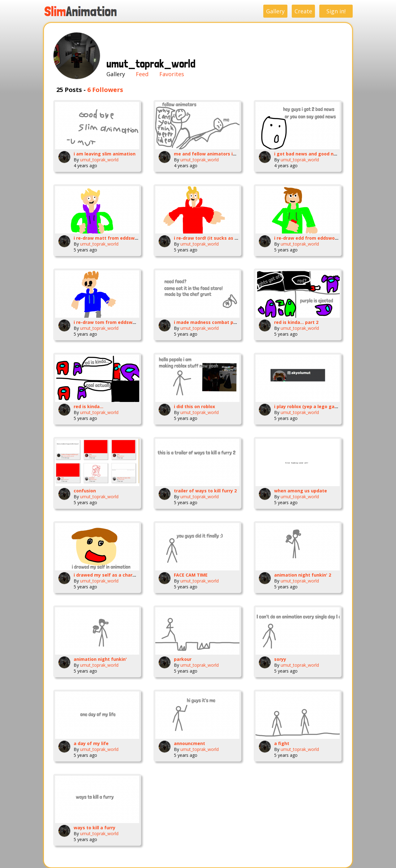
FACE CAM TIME (191, 575)
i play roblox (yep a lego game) (309, 406)
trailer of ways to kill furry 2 (205, 491)
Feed (142, 74)
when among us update (301, 491)
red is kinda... (88, 406)
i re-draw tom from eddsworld (107, 322)
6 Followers (105, 90)
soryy (280, 659)
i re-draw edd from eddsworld (307, 238)
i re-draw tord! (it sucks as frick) (210, 238)
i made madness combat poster (210, 322)
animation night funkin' (100, 659)
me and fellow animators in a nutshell (216, 154)
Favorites (172, 74)
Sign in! (336, 11)
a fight (282, 743)
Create (303, 11)
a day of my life (91, 743)
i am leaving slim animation (105, 154)
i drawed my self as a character (109, 575)
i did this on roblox (194, 406)
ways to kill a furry (95, 828)
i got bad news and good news (308, 154)
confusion (85, 491)
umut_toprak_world (99, 160)
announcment (189, 743)
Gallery (275, 11)
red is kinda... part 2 (296, 322)
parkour (183, 659)
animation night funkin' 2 (303, 575)
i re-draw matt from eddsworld (108, 238)
